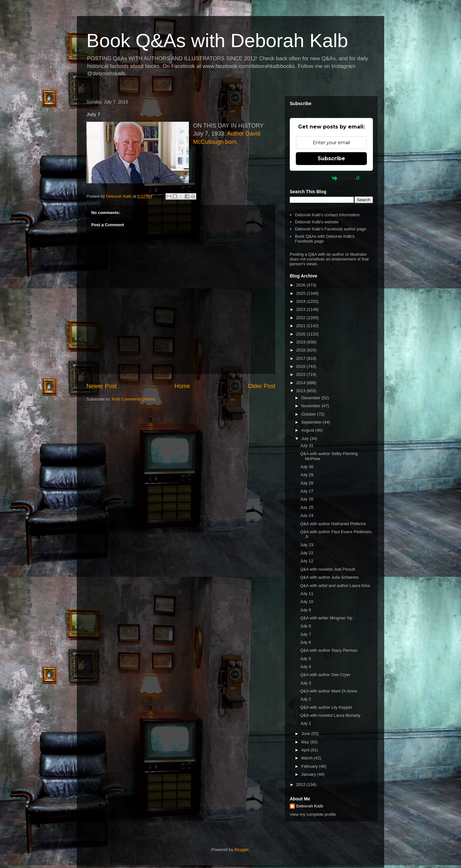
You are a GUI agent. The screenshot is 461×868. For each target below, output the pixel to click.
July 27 (307, 491)
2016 (301, 366)
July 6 (305, 642)
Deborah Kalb (310, 806)
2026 (301, 285)
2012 (301, 785)
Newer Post (101, 386)
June (306, 734)
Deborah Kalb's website (317, 222)
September (312, 422)
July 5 (305, 659)
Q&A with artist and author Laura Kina (335, 586)
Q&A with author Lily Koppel (326, 707)
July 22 (307, 553)
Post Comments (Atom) (134, 399)
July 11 (307, 594)
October (309, 414)
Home (182, 386)
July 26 (307, 499)
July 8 (305, 626)
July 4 (305, 667)
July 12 (307, 561)
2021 (301, 326)
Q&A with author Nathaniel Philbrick (333, 524)
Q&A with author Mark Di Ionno (328, 691)
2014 (301, 383)
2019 (301, 342)
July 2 (305, 699)
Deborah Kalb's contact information (327, 215)
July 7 (305, 634)
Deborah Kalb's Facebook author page (330, 229)
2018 (301, 350)
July (306, 438)
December (311, 398)
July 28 (307, 483)
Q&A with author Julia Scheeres (329, 577)
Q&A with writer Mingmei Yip (326, 618)
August (308, 430)
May (306, 742)
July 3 (305, 683)
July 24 (307, 515)
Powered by (332, 178)
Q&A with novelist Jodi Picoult (327, 569)
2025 (301, 293)
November (311, 406)
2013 (301, 391)
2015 (301, 374)
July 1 (305, 723)
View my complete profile (313, 814)
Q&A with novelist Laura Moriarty (330, 715)
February (310, 766)
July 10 (307, 602)
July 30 (307, 467)
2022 (301, 318)
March (308, 758)
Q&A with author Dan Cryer (325, 675)
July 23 (307, 545)
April (306, 750)
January (309, 774)
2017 (301, 358)
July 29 (307, 475)
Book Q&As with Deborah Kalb (217, 41)
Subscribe (331, 158)
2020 (301, 334)
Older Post (262, 386)
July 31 (307, 446)
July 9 (305, 610)
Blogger (241, 850)
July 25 (307, 507)
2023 (301, 309)
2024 (301, 301)
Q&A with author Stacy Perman (329, 650)
